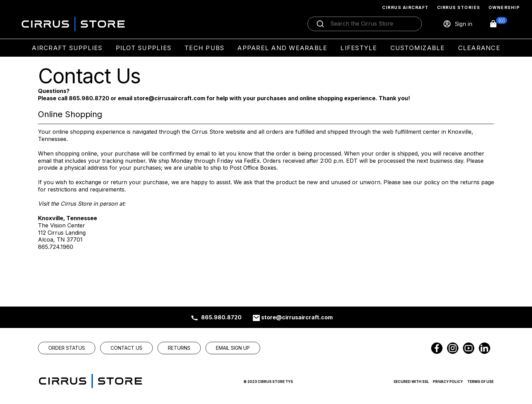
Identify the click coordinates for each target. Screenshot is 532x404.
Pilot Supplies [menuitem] (144, 48)
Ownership (504, 7)
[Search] (372, 24)
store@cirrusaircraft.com (297, 317)
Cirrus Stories (459, 7)
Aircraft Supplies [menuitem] (67, 48)
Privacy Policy (448, 382)
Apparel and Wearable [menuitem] (282, 48)
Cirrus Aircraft (405, 7)
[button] (498, 24)
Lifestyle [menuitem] (359, 48)
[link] (67, 348)
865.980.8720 (221, 317)
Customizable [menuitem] (418, 48)
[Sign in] (458, 24)
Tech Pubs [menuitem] (204, 48)
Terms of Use (480, 382)
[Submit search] (320, 24)
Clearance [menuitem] (479, 48)
